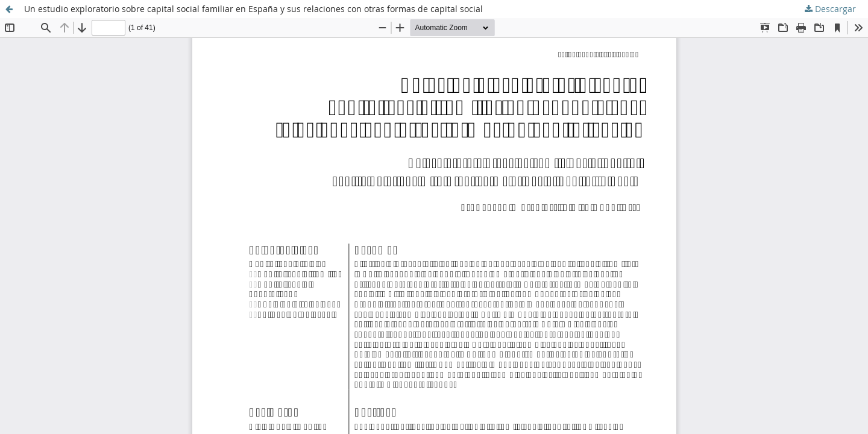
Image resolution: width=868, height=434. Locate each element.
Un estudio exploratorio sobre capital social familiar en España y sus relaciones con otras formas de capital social (253, 9)
